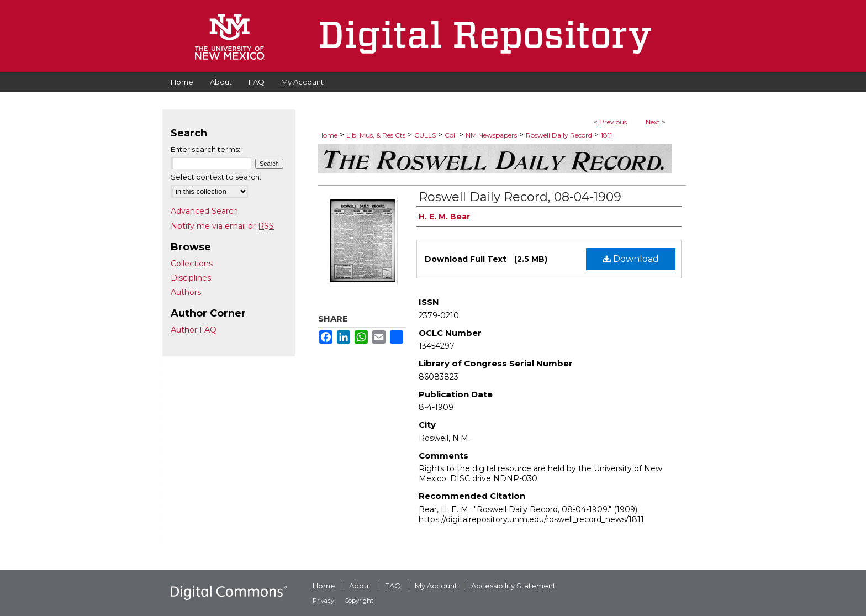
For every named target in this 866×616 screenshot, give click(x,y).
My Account (436, 586)
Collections (192, 264)
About (360, 586)
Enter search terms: (205, 149)
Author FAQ (194, 330)
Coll (451, 135)
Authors (186, 292)
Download (631, 259)
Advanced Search (204, 211)
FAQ (393, 586)
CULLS (425, 135)
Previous (613, 122)
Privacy (323, 601)
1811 (606, 135)
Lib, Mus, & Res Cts (376, 135)
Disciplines (191, 278)
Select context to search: (216, 177)
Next (653, 122)
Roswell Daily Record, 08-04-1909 (520, 197)
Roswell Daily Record (559, 135)
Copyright (359, 601)
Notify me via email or (222, 226)
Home (328, 135)
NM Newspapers (491, 135)
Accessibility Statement (513, 586)
